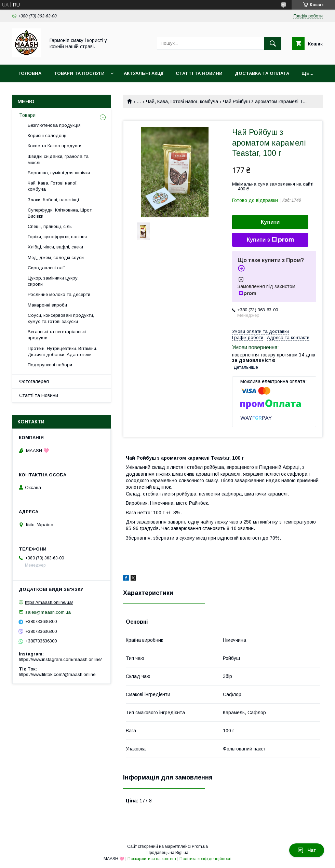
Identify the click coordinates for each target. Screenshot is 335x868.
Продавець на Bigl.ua (167, 853)
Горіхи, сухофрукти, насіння (57, 237)
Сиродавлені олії (46, 268)
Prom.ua (200, 846)
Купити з (270, 240)
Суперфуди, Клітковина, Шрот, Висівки (60, 213)
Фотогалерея (34, 381)
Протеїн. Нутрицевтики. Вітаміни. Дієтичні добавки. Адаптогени (62, 351)
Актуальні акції (144, 73)
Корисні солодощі (47, 135)
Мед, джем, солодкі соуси (56, 257)
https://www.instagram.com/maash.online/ (60, 659)
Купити (270, 222)
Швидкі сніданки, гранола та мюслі (58, 159)
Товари (27, 115)
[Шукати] (273, 43)
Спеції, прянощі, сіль (50, 226)
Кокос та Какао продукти (55, 146)
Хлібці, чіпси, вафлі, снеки (55, 247)
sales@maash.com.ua (48, 612)
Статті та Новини (199, 73)
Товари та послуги (79, 73)
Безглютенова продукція (54, 125)
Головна (30, 73)
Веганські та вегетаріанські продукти (57, 335)
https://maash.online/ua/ (49, 602)
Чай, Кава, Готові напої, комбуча (182, 101)
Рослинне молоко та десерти (59, 294)
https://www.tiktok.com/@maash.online (57, 674)
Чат (307, 850)
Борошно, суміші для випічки (59, 173)
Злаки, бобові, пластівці (53, 200)
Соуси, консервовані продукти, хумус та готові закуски (61, 318)
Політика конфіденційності (205, 859)
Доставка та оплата (262, 73)
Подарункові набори (50, 365)
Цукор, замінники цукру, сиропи (53, 281)
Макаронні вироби (47, 305)
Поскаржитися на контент (152, 859)
